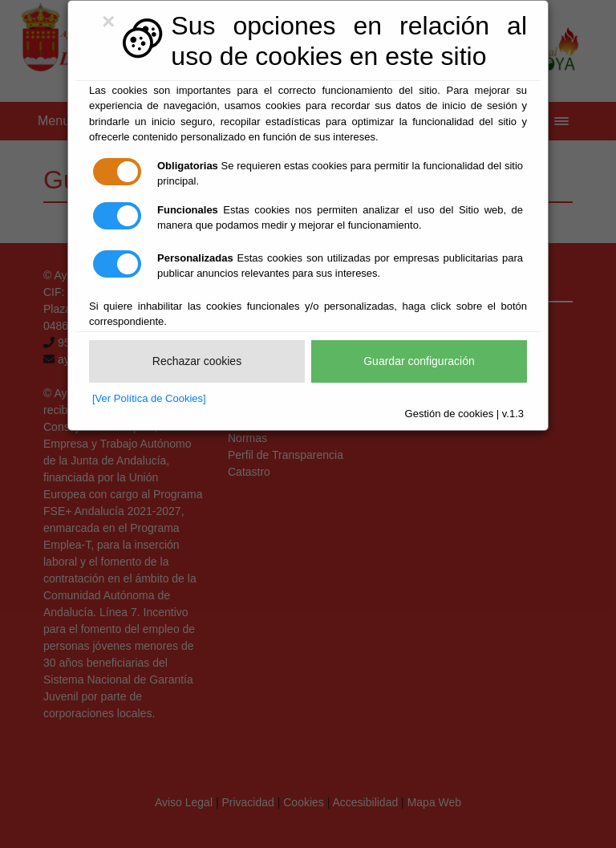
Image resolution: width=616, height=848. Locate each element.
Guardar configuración (419, 361)
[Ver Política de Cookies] (149, 398)
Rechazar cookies (197, 361)
